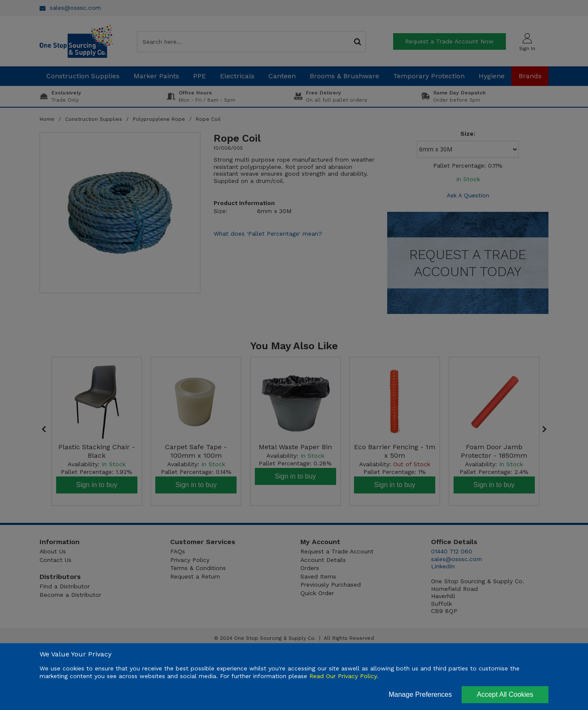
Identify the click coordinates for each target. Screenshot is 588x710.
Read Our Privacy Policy (343, 676)
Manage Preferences (420, 694)
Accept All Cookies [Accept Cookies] (505, 694)
